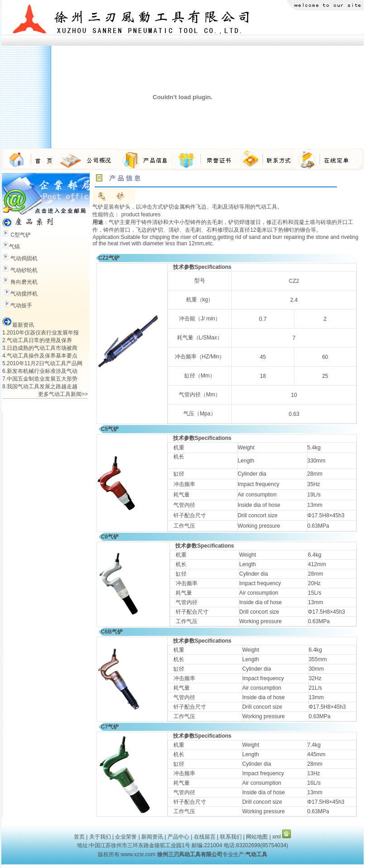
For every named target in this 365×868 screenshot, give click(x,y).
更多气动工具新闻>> (63, 394)
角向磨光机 (24, 282)
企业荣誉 (126, 837)
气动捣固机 (24, 258)
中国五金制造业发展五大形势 (42, 379)
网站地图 (257, 837)
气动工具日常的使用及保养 (39, 340)
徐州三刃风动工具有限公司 (190, 854)
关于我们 (100, 837)
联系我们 (231, 837)
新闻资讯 (152, 837)
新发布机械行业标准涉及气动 (42, 371)
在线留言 (205, 837)
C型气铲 (21, 235)
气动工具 (266, 207)
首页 (79, 837)
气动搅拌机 (24, 294)
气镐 (14, 247)
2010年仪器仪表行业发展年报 (43, 333)
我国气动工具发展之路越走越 (42, 386)
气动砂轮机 (24, 270)
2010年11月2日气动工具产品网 (45, 363)
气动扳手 (21, 305)
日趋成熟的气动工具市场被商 (42, 348)
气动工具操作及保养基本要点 (42, 356)
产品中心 (178, 837)
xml (276, 837)
